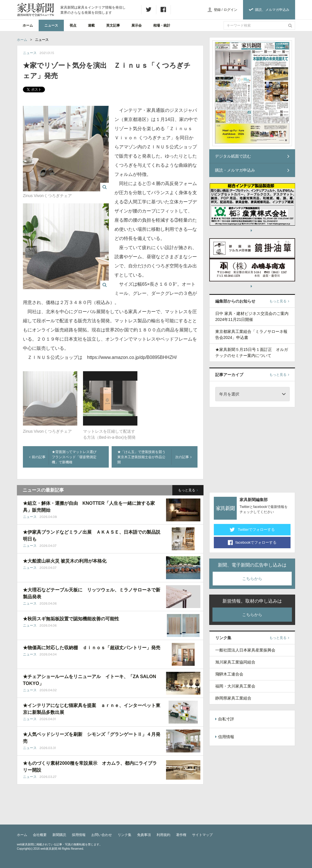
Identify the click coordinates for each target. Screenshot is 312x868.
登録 (217, 10)
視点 (73, 25)
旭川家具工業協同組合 (235, 662)
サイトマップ (202, 835)
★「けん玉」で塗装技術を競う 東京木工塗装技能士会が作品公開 (143, 457)
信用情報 (225, 737)
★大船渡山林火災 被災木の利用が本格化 (65, 561)
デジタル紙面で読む (252, 156)
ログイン (230, 10)
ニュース (51, 25)
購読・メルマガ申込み (252, 170)
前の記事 (37, 457)
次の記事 (183, 457)
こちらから (252, 579)
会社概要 (40, 835)
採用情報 (79, 835)
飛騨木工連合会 (229, 674)
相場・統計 (162, 25)
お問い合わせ (102, 835)
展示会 (137, 25)
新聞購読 (59, 835)
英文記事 (113, 25)
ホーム (28, 25)
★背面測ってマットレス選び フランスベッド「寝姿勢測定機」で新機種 (76, 457)
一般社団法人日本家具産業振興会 (245, 650)
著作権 (181, 835)
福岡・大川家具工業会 (235, 686)
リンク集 (125, 835)
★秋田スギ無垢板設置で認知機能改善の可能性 (71, 619)
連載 (91, 25)
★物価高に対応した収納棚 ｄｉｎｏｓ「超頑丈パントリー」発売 (92, 648)
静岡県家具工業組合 (233, 698)
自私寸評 (225, 719)
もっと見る (188, 490)
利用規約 (163, 835)
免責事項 (144, 835)
